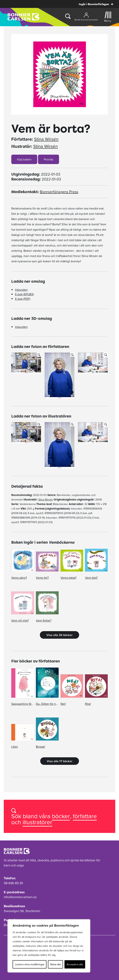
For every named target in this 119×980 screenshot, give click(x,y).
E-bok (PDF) (23, 299)
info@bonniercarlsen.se (20, 897)
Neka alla (55, 964)
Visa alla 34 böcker (59, 635)
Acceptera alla (75, 964)
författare (85, 816)
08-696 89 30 (13, 883)
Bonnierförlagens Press (59, 192)
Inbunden (21, 290)
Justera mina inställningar (30, 964)
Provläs (49, 159)
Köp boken (24, 159)
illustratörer (37, 822)
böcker (61, 816)
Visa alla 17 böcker (60, 761)
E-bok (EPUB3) (24, 294)
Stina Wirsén (46, 139)
